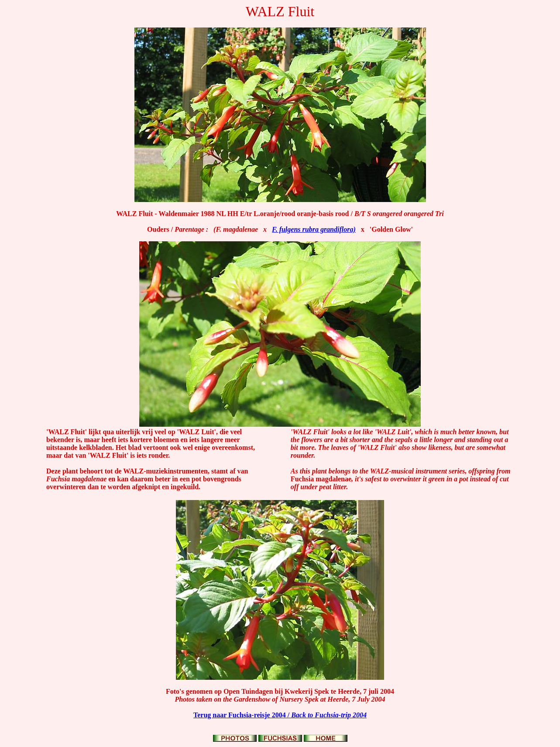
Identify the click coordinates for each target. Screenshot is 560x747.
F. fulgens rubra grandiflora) (314, 229)
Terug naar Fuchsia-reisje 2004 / (280, 715)
